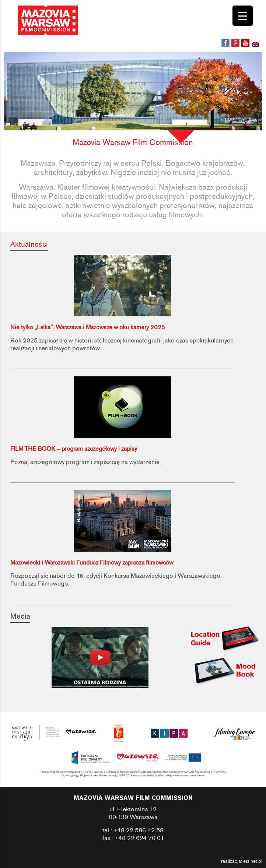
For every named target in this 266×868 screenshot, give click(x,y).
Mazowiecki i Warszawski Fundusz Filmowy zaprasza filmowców (92, 563)
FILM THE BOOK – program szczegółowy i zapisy (74, 449)
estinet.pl (253, 861)
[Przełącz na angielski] (256, 45)
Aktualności (29, 244)
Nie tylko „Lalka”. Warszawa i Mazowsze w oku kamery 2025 (88, 327)
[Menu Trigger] (243, 16)
